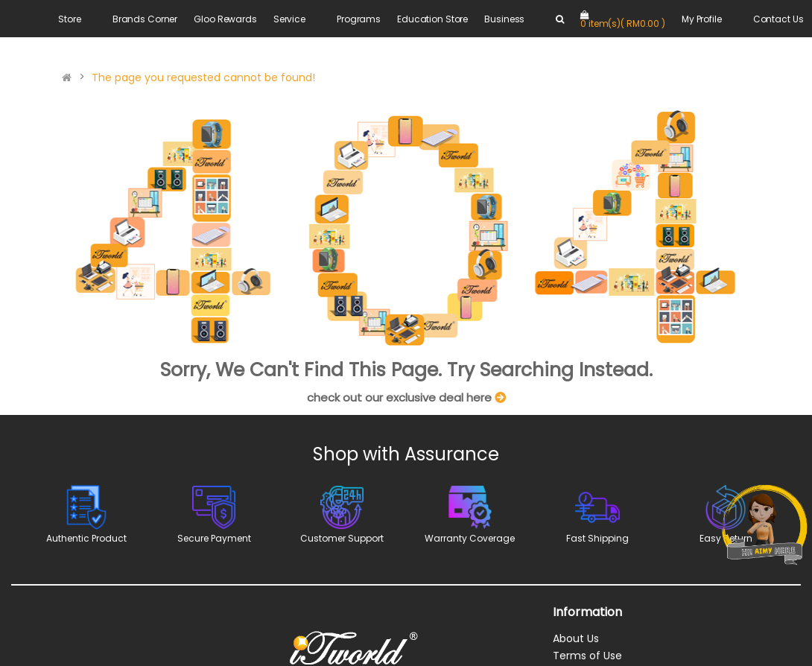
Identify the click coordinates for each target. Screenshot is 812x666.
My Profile (702, 19)
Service (289, 19)
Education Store (432, 19)
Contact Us (778, 19)
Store (69, 19)
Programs (359, 19)
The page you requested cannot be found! (203, 77)
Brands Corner (145, 19)
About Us (576, 638)
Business (504, 19)
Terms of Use (587, 656)
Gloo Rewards (225, 19)
